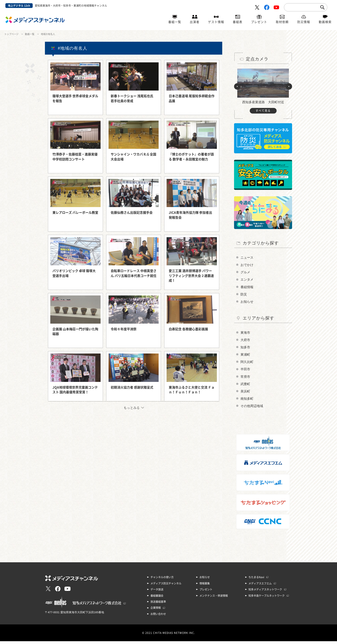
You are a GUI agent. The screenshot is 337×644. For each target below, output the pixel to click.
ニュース (247, 257)
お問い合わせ (158, 617)
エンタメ (247, 280)
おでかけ (247, 265)
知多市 (246, 349)
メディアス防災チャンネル (166, 587)
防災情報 (304, 22)
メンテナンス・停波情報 (214, 599)
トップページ (11, 34)
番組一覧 (175, 22)
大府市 (246, 341)
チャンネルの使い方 (162, 581)
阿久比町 (247, 364)
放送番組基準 (158, 605)
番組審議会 (157, 599)
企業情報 (156, 611)
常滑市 (246, 379)
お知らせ (247, 303)
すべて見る (263, 111)
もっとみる (132, 408)
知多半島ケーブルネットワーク (267, 599)
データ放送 (157, 593)
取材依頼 (282, 22)
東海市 (246, 334)
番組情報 (247, 288)
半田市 (246, 371)
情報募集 (205, 587)
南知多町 (247, 402)
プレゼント (259, 22)
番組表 (238, 22)
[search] (302, 7)
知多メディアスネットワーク (265, 593)
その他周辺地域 (253, 409)
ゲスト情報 (216, 22)
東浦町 (246, 356)
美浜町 (246, 394)
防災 (244, 295)
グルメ (246, 273)
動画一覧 (30, 34)
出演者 (195, 22)
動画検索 (325, 22)
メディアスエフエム (260, 587)
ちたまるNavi (256, 581)
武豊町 (246, 387)
